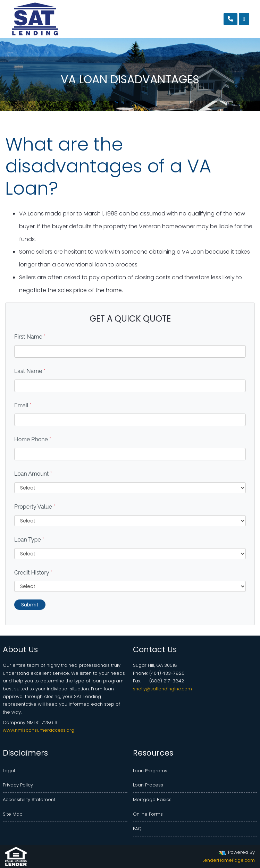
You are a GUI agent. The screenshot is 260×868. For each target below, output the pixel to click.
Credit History (33, 573)
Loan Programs (150, 771)
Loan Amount (33, 474)
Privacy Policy (18, 785)
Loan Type (29, 540)
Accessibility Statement (29, 799)
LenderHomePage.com (229, 860)
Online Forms (148, 814)
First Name (30, 337)
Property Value (35, 507)
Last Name (30, 371)
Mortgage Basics (152, 799)
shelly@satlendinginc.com (162, 689)
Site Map (13, 814)
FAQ (137, 829)
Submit (30, 605)
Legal (9, 771)
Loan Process (148, 785)
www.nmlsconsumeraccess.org (39, 730)
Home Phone (33, 439)
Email (23, 405)
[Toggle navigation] (244, 19)
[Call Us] (230, 19)
